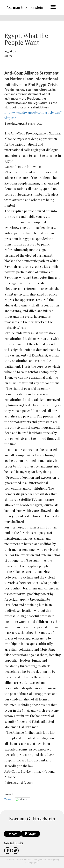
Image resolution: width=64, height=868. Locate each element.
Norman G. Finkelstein (25, 7)
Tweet (8, 799)
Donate (13, 834)
